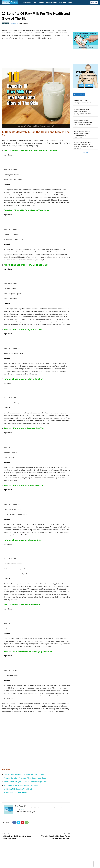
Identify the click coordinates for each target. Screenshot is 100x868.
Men (81, 86)
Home (4, 9)
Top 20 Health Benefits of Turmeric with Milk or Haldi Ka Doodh (28, 774)
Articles (9, 9)
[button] (88, 2)
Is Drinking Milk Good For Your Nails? (18, 789)
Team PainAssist (24, 23)
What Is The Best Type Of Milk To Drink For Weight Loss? (26, 782)
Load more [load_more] (86, 153)
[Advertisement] (36, 54)
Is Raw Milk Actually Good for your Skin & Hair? (22, 785)
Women (89, 86)
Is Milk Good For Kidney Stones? (16, 793)
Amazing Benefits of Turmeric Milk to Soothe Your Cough (25, 778)
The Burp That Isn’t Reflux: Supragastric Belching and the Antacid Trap (82, 102)
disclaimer (24, 810)
